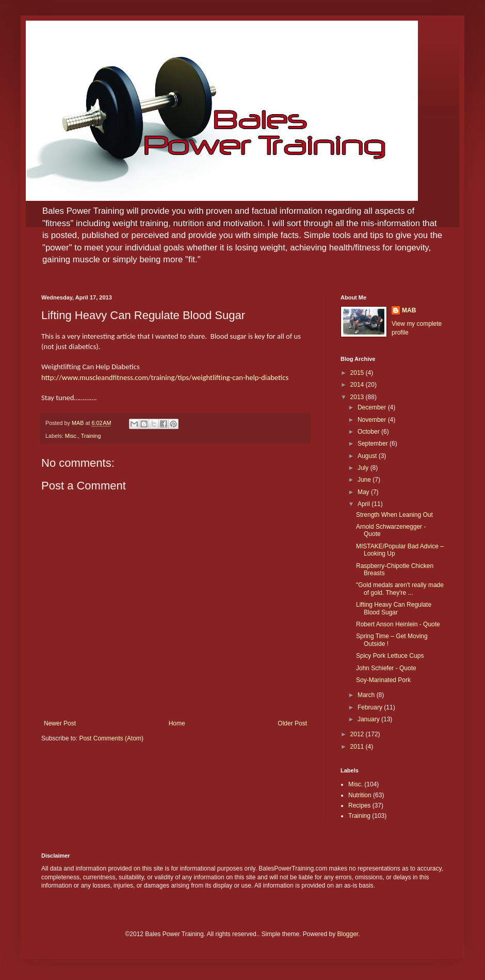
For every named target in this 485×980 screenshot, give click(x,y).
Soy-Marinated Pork (383, 680)
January (369, 719)
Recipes (359, 805)
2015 (358, 373)
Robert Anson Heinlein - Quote (398, 624)
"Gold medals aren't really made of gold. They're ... (400, 589)
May (364, 492)
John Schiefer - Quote (386, 668)
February (371, 707)
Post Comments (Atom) (111, 738)
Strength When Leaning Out (394, 515)
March (367, 695)
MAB (409, 310)
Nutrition (360, 795)
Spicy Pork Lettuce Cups (390, 656)
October (369, 432)
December (373, 407)
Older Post (292, 723)
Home (177, 723)
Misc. (71, 436)
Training (91, 436)
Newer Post (60, 723)
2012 (358, 734)
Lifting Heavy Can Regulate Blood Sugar (394, 608)
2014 (358, 385)
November (373, 420)
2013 (358, 397)
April (365, 504)
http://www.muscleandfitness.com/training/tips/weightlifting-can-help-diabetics (165, 377)
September (374, 444)
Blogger (348, 934)
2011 (358, 747)
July (364, 468)
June (365, 480)
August (368, 456)
